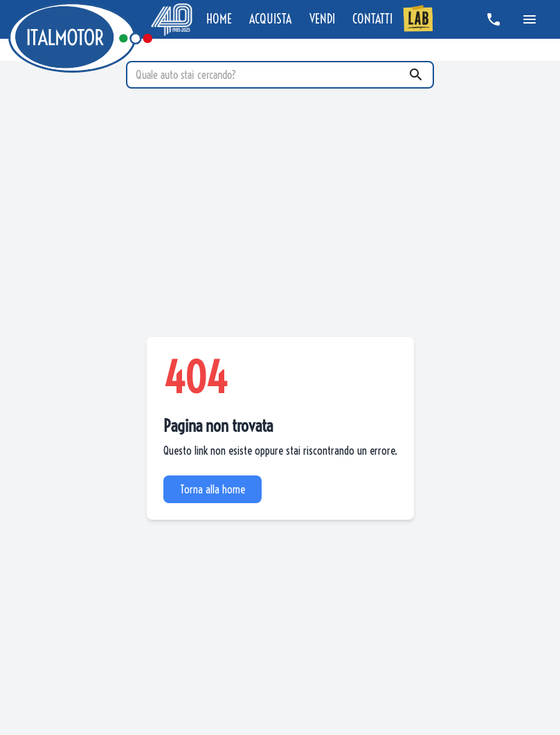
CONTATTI (372, 19)
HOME (219, 19)
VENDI (322, 19)
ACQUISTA (270, 19)
